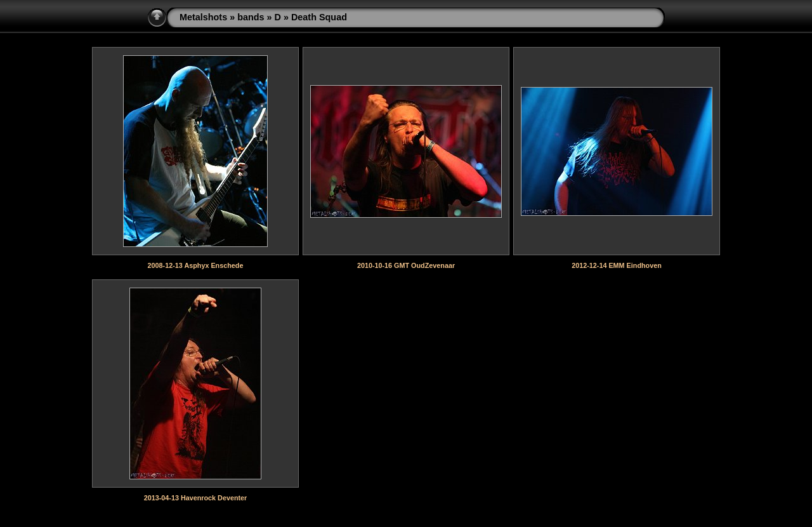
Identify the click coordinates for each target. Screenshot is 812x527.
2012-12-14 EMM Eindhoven (617, 265)
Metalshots (203, 17)
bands (251, 17)
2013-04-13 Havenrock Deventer (196, 498)
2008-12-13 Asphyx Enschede (196, 265)
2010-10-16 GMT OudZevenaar (406, 265)
